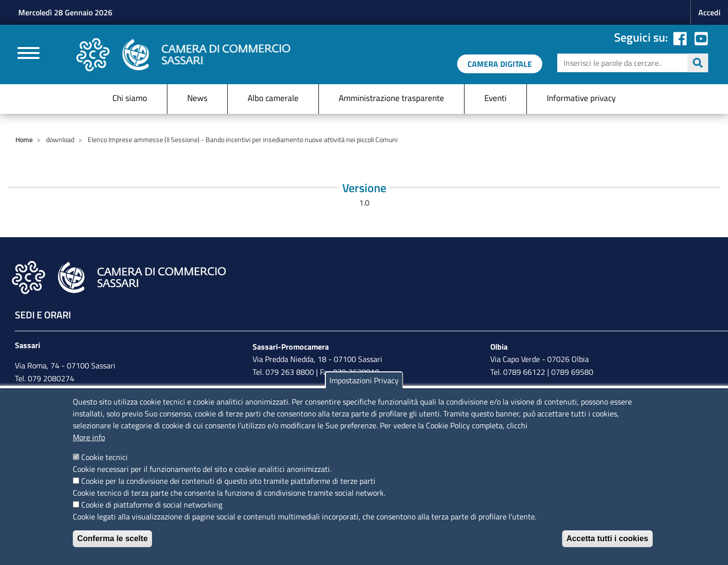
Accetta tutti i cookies (607, 539)
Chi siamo (130, 98)
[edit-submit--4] (631, 63)
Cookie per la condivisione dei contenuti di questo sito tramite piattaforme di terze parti (228, 481)
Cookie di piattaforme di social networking (152, 505)
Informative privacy (581, 98)
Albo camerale (273, 98)
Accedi (709, 12)
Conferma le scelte (112, 539)
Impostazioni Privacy (364, 380)
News (197, 98)
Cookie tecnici (104, 457)
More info (89, 437)
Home (24, 139)
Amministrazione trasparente (391, 98)
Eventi (495, 98)
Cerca (698, 63)
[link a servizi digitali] (500, 64)
